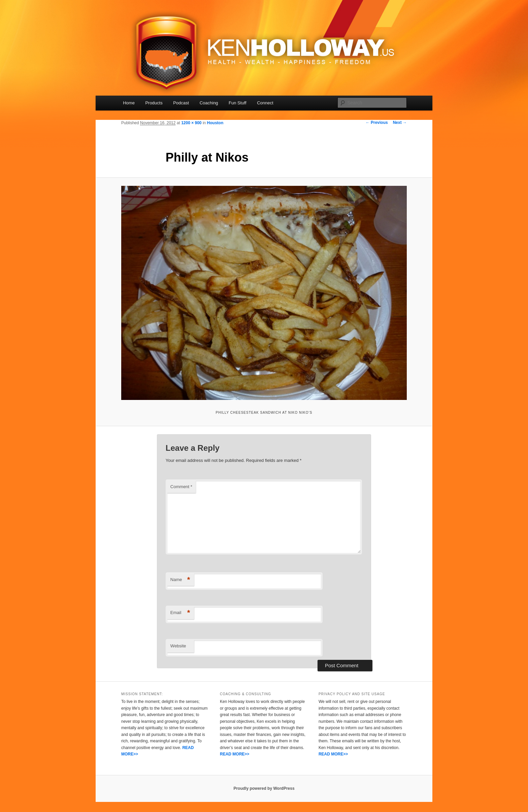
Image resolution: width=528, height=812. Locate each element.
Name (180, 580)
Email (180, 613)
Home (129, 103)
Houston (215, 123)
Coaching (209, 103)
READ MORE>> (235, 754)
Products (154, 103)
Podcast (181, 103)
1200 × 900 (191, 123)
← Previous (377, 123)
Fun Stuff (238, 103)
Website (178, 646)
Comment (181, 487)
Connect (265, 103)
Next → (400, 123)
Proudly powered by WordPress (264, 788)
